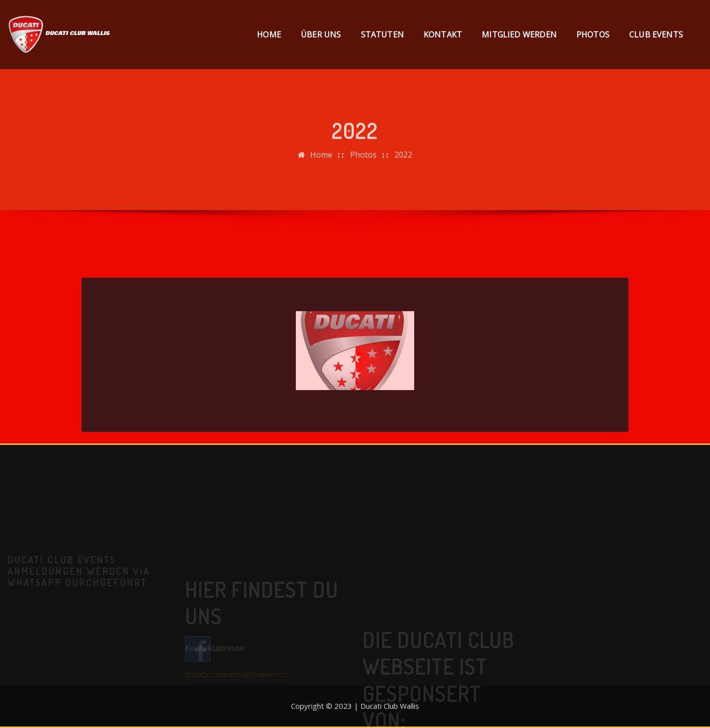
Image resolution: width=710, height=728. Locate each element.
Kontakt (443, 35)
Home (269, 35)
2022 (403, 160)
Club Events (656, 35)
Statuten (382, 35)
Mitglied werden (519, 35)
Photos (593, 35)
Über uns (321, 35)
